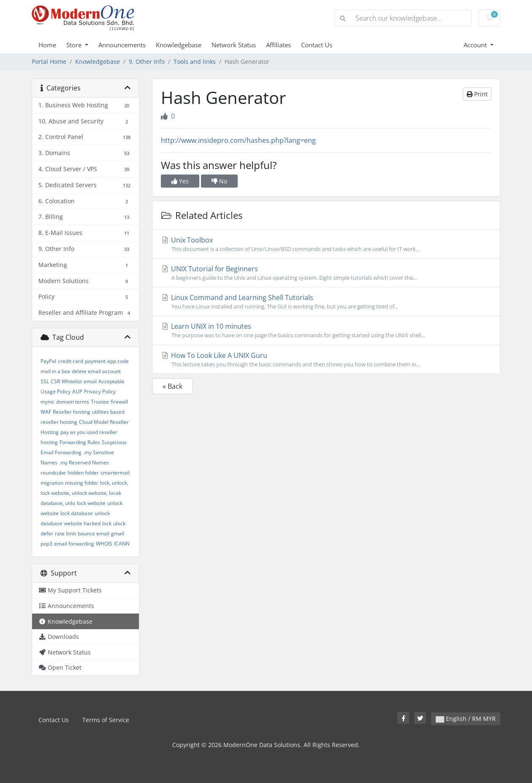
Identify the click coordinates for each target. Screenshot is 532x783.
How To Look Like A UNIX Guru (326, 360)
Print (477, 94)
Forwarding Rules (80, 442)
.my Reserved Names (84, 462)
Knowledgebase (179, 45)
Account (476, 45)
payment (95, 361)
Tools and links (195, 61)
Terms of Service (106, 720)
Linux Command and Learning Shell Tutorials (326, 302)
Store (75, 45)
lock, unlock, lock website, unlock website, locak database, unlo (84, 493)
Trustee (100, 402)
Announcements (122, 45)
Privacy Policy (100, 391)
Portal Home (49, 61)
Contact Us (317, 45)
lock (107, 523)
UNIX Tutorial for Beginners (326, 273)
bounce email (94, 533)
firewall (119, 402)
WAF (46, 412)
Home (47, 45)
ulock (119, 523)
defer (47, 533)
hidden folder (83, 473)
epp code (118, 361)
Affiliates (278, 45)
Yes (180, 181)
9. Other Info (147, 61)
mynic (47, 402)
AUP (77, 391)
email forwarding (74, 544)
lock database (77, 513)
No (219, 181)
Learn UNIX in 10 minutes (326, 330)
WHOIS (104, 544)
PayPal (48, 361)
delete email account (96, 371)
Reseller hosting (72, 412)
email (90, 381)
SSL (45, 381)
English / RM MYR (466, 719)
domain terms (73, 402)
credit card (71, 361)
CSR (55, 381)
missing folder (82, 483)
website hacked (82, 523)
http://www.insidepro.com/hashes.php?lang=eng (238, 140)
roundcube (53, 473)
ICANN (122, 544)
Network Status (234, 45)
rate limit (65, 533)
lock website (91, 503)
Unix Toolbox (326, 244)
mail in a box (55, 371)
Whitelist (72, 381)
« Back (172, 386)
